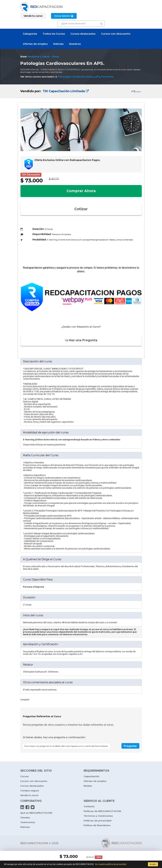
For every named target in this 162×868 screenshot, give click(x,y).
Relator (88, 786)
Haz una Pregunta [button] (81, 340)
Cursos (24, 776)
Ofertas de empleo (35, 44)
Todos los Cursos (54, 34)
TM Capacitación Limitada (65, 91)
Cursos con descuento (116, 34)
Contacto (89, 806)
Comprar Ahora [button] (81, 191)
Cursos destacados (83, 34)
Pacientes (107, 77)
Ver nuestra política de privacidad (111, 864)
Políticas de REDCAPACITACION (102, 811)
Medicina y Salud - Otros (43, 57)
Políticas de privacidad (97, 821)
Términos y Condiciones (98, 816)
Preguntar (130, 746)
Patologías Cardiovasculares (76, 77)
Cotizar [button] (81, 209)
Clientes (25, 818)
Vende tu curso (29, 795)
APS (97, 77)
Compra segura (30, 791)
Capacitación (91, 776)
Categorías (30, 34)
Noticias (58, 44)
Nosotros (75, 44)
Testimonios (28, 822)
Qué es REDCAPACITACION (36, 813)
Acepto (153, 864)
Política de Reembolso (97, 825)
